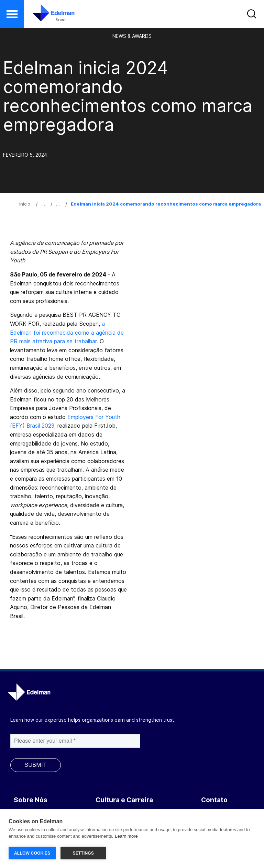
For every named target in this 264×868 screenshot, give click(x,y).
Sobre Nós (31, 800)
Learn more (126, 836)
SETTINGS (83, 853)
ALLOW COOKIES (32, 853)
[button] (12, 14)
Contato (214, 800)
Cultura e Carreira (124, 800)
